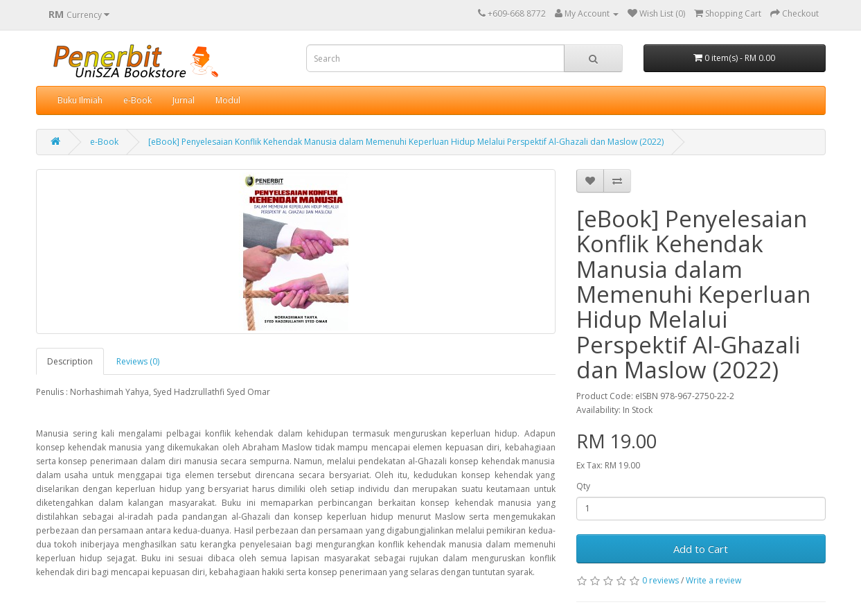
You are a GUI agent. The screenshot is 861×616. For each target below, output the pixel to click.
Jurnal (184, 100)
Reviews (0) (138, 361)
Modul (228, 100)
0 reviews (660, 580)
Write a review (713, 580)
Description (70, 361)
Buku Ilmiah (80, 100)
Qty (583, 486)
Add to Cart (701, 549)
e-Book (137, 100)
